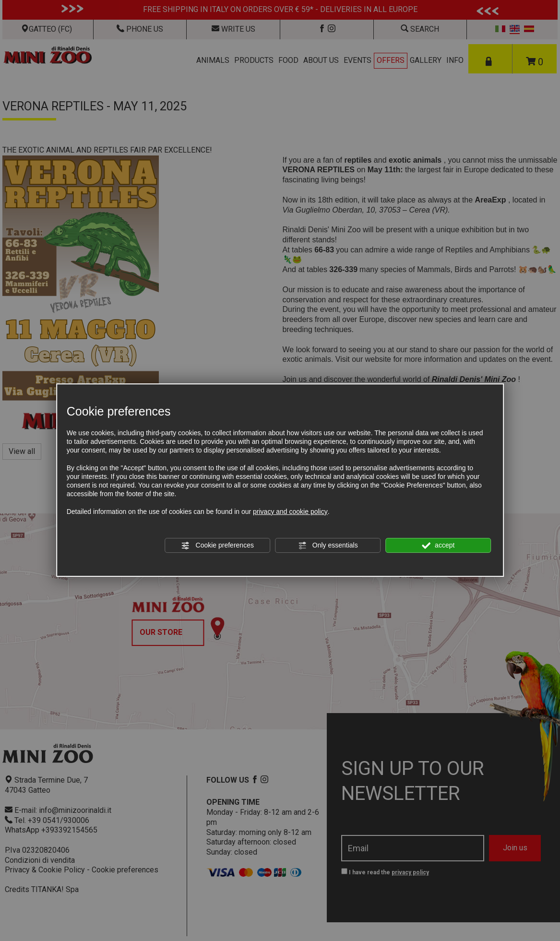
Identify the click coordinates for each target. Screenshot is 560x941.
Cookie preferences (218, 546)
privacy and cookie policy (290, 512)
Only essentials (328, 546)
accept (438, 546)
